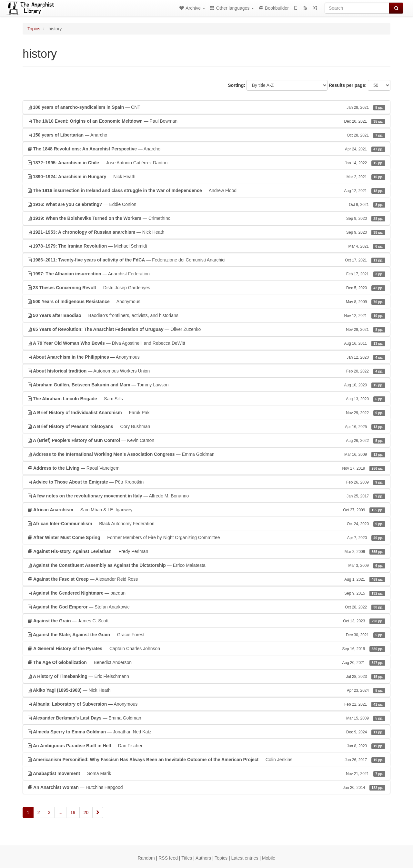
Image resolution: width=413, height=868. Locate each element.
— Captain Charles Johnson (206, 648)
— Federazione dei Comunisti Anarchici (206, 260)
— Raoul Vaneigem (206, 468)
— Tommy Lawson (206, 385)
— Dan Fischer (206, 746)
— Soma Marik (206, 773)
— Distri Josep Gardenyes (206, 288)
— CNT (206, 107)
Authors (203, 858)
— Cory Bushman (206, 426)
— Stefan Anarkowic (206, 607)
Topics (34, 29)
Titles (187, 858)
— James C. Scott (206, 621)
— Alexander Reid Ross (206, 579)
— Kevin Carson (206, 440)
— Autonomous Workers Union (206, 371)
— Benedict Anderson (206, 662)
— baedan (206, 593)
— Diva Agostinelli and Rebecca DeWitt (206, 343)
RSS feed (168, 858)
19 (73, 812)
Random (146, 858)
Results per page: (348, 85)
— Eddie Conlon (206, 204)
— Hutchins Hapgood (206, 787)
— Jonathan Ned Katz (206, 732)
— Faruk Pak (206, 413)
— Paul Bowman (206, 121)
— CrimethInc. (206, 218)
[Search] (357, 8)
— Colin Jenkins (206, 760)
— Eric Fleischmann (206, 676)
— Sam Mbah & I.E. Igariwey (206, 510)
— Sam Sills (206, 399)
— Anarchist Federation (206, 274)
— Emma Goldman (206, 454)
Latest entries (245, 858)
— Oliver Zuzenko (206, 329)
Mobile (269, 858)
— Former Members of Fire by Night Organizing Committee (206, 537)
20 (86, 812)
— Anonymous (206, 301)
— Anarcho (206, 135)
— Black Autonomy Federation (206, 524)
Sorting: (237, 85)
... (60, 812)
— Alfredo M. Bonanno (206, 496)
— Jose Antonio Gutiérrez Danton (206, 163)
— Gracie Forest (206, 635)
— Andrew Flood (206, 190)
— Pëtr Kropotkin (206, 482)
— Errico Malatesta (206, 565)
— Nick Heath (206, 177)
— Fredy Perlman (206, 551)
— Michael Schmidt (206, 246)
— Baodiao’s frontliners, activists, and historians (206, 315)
